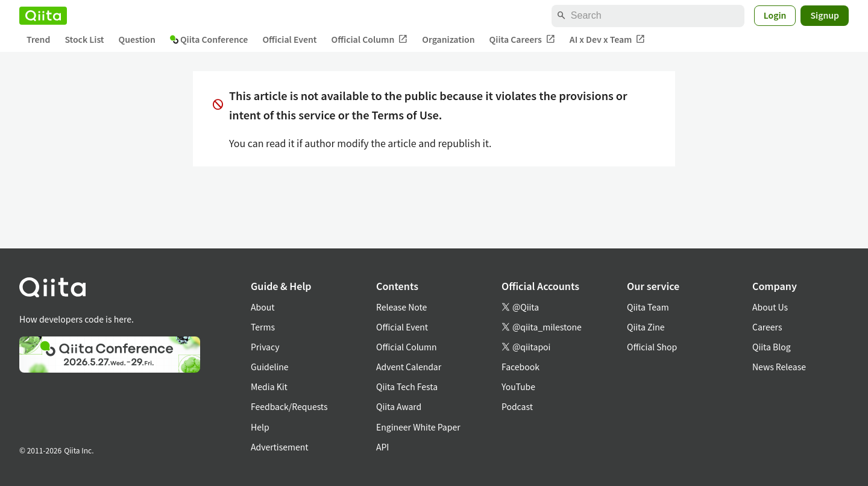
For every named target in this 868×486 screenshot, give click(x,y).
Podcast (517, 406)
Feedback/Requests (289, 406)
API (382, 447)
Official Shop (652, 347)
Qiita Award (399, 406)
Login (775, 15)
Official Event (289, 39)
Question (137, 39)
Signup (825, 15)
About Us (770, 307)
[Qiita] (43, 16)
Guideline (270, 367)
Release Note (401, 307)
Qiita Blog (772, 347)
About (263, 307)
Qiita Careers (522, 39)
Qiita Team (648, 307)
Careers (767, 327)
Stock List (84, 39)
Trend (38, 39)
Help (260, 427)
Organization (448, 39)
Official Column (370, 39)
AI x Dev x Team (608, 39)
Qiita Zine (646, 327)
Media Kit (269, 387)
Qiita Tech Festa (407, 387)
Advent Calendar (409, 367)
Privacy (265, 347)
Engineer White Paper (418, 427)
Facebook (520, 367)
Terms (263, 327)
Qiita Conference (209, 39)
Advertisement (280, 447)
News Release (779, 367)
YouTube (518, 387)
